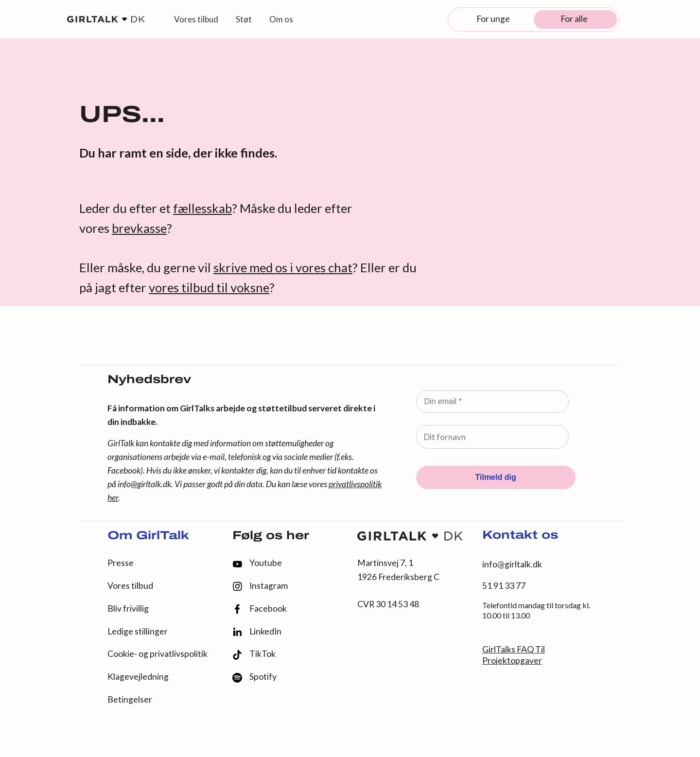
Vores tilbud (130, 586)
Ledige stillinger (138, 631)
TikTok (254, 654)
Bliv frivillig (128, 608)
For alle (574, 19)
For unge (493, 19)
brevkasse (139, 228)
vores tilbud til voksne (209, 287)
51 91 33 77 (504, 586)
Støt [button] (244, 19)
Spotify (254, 677)
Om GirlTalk (148, 536)
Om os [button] (281, 19)
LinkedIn (257, 632)
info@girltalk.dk (144, 484)
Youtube (257, 563)
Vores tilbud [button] (196, 19)
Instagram (260, 586)
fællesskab (202, 208)
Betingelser (130, 699)
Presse (121, 563)
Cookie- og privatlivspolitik (157, 654)
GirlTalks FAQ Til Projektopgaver (514, 655)
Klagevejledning (138, 677)
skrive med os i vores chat (283, 267)
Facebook (260, 609)
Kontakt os (520, 536)
